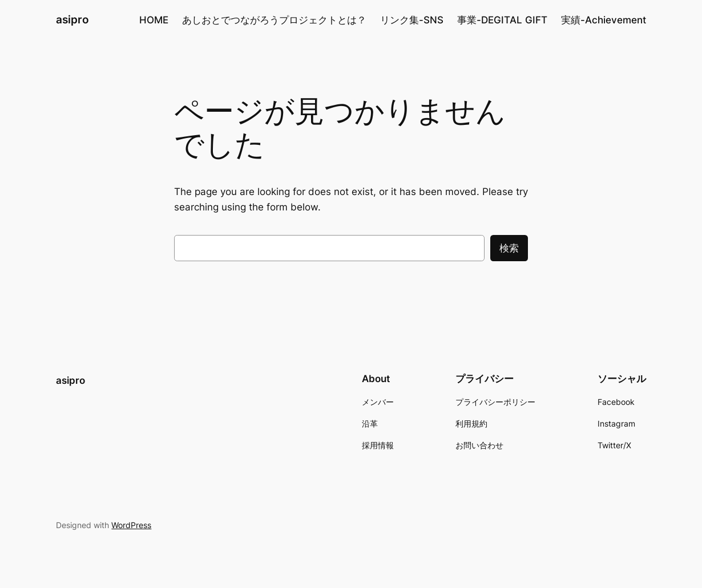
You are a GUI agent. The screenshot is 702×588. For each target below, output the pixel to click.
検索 (509, 248)
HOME (154, 20)
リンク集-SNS (412, 20)
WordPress (131, 525)
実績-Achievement (604, 20)
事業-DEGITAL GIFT (502, 20)
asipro (72, 20)
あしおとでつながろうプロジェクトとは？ (274, 20)
